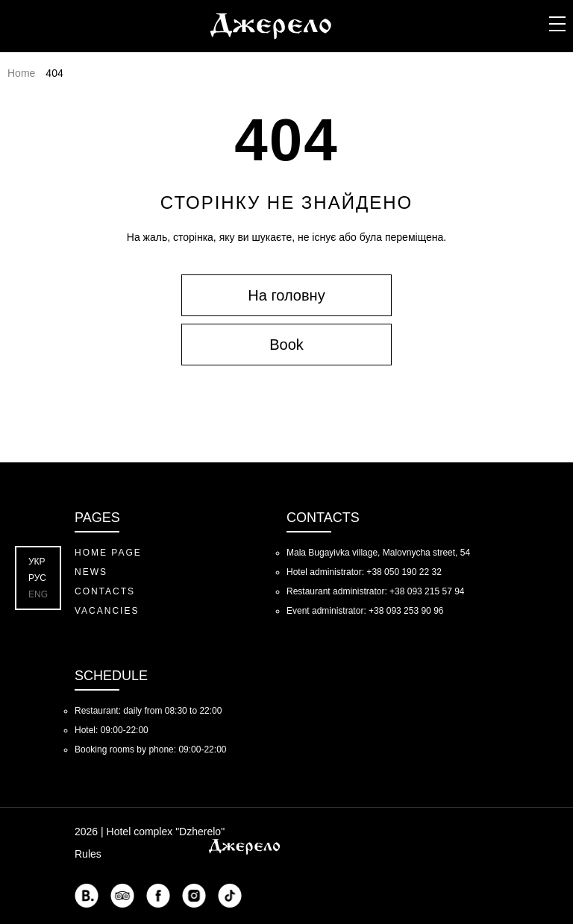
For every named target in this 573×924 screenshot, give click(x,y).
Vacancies (107, 611)
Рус (37, 578)
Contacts (105, 591)
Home (21, 73)
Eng (38, 594)
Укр (37, 562)
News (91, 572)
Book (286, 345)
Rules (88, 854)
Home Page (108, 553)
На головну (286, 295)
